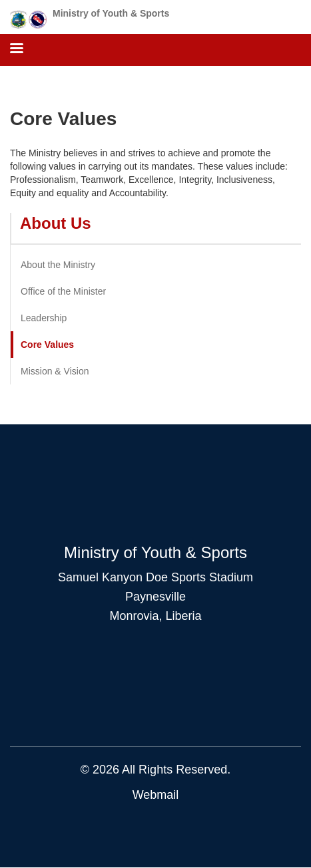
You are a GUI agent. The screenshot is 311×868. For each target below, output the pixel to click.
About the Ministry (58, 265)
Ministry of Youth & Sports (111, 13)
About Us (56, 223)
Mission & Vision (55, 371)
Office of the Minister (63, 291)
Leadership (44, 318)
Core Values (47, 345)
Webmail (156, 795)
